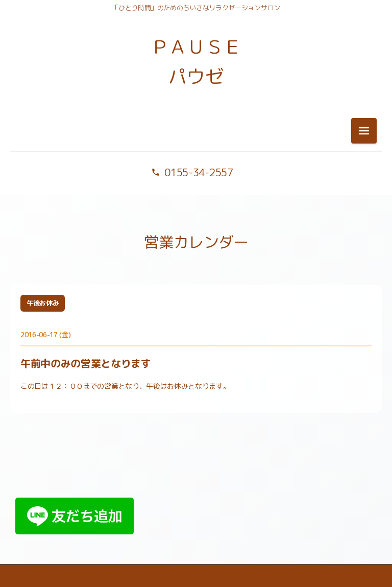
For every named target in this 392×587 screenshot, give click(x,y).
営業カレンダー (196, 242)
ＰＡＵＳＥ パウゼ (196, 62)
